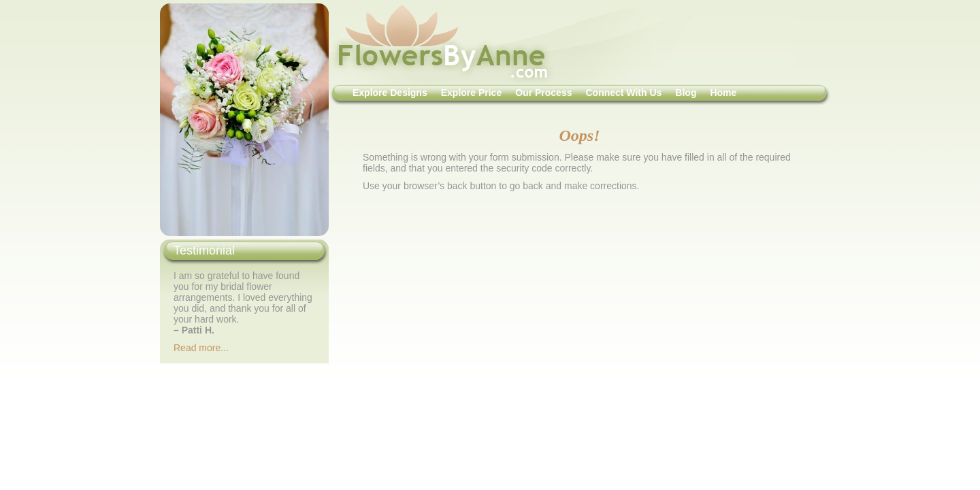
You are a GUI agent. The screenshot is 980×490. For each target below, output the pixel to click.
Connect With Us (623, 93)
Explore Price (472, 93)
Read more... (201, 348)
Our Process (543, 93)
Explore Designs (390, 93)
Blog (686, 93)
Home (723, 93)
